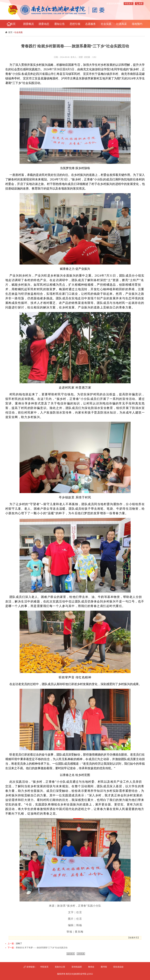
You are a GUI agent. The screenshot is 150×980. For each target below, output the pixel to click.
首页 (10, 32)
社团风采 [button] (121, 24)
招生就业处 (118, 967)
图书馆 (104, 967)
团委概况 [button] (29, 24)
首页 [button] (13, 24)
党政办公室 (60, 967)
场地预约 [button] (137, 24)
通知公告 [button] (60, 24)
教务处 (91, 967)
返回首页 (71, 954)
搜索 (141, 4)
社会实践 (19, 32)
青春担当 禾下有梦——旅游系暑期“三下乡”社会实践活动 (42, 948)
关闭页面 (81, 954)
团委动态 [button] (44, 24)
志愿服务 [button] (90, 24)
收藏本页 (134, 938)
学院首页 (129, 4)
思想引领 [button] (75, 24)
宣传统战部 (77, 967)
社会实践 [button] (106, 24)
